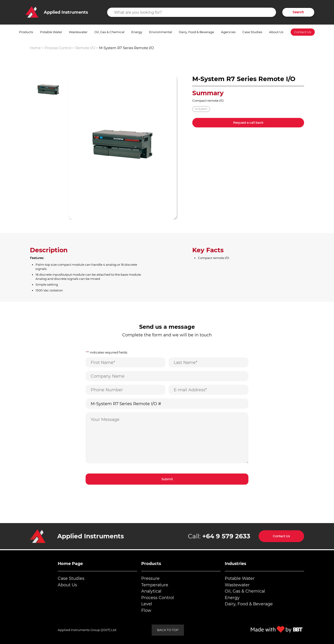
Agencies (228, 32)
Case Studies (252, 32)
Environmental (161, 32)
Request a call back (248, 123)
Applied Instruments (91, 536)
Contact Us (303, 32)
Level (147, 604)
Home (35, 48)
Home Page (70, 563)
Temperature (155, 585)
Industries (235, 563)
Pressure (150, 578)
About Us (276, 32)
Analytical (151, 591)
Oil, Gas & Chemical (109, 32)
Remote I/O (85, 48)
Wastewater (78, 32)
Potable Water (51, 32)
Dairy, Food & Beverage (196, 32)
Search (298, 12)
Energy (137, 32)
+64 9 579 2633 (226, 536)
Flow (146, 610)
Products (26, 32)
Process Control (58, 48)
